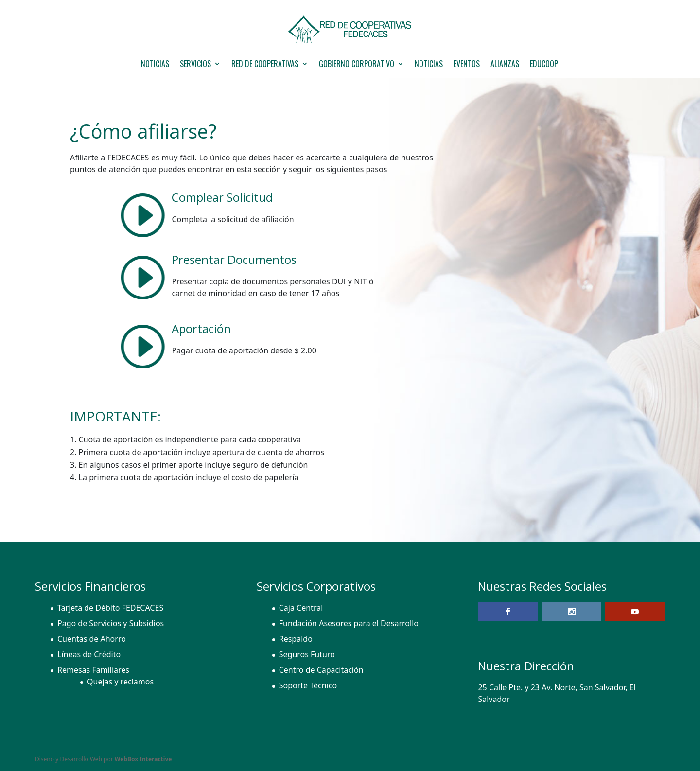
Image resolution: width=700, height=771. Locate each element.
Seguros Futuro (307, 654)
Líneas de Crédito (89, 654)
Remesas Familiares (93, 670)
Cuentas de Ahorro (92, 639)
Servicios (195, 65)
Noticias (429, 65)
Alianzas (505, 65)
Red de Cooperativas (265, 65)
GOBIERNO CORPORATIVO (357, 65)
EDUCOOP (544, 65)
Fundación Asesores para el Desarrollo (349, 623)
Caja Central (301, 608)
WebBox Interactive (143, 759)
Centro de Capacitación (321, 670)
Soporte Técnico (308, 685)
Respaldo (296, 639)
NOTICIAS (155, 65)
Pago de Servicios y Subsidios (111, 623)
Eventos (467, 65)
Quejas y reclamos (120, 682)
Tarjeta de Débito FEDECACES (110, 608)
